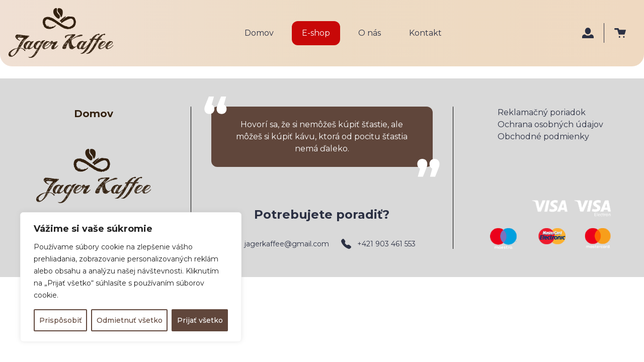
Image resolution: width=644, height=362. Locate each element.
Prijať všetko (200, 320)
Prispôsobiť (61, 320)
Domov (259, 33)
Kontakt (425, 33)
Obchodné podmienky (543, 137)
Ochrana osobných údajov (550, 124)
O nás (370, 33)
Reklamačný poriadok (542, 112)
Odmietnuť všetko (130, 320)
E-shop (316, 33)
